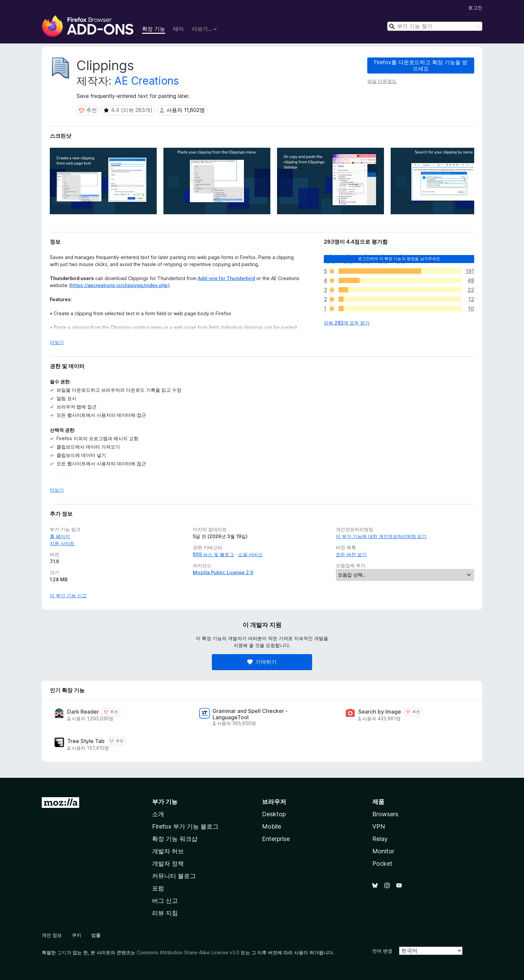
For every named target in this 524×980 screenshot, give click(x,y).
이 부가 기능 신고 (68, 595)
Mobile (272, 826)
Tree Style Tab (86, 741)
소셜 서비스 (250, 554)
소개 (158, 814)
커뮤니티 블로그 (174, 876)
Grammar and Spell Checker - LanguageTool (250, 714)
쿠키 (77, 935)
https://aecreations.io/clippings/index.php (119, 285)
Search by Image (380, 712)
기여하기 (262, 662)
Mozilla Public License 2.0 (223, 572)
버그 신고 (165, 901)
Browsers (385, 814)
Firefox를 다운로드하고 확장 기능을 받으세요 (421, 65)
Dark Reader (83, 712)
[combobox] (435, 26)
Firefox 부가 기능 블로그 (185, 826)
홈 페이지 (60, 536)
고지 (62, 952)
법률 (96, 935)
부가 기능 (165, 802)
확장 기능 (154, 29)
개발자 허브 (168, 851)
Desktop (274, 814)
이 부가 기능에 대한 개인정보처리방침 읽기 (381, 536)
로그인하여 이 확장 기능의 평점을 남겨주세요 (399, 259)
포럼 (158, 888)
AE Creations (147, 81)
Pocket (382, 864)
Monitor (383, 851)
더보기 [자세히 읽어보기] (57, 342)
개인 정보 (52, 935)
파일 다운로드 (382, 81)
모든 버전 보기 (351, 554)
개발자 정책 (168, 864)
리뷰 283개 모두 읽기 (347, 323)
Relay (380, 839)
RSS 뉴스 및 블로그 (213, 554)
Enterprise (276, 839)
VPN (379, 826)
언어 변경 (382, 951)
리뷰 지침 (165, 913)
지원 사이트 (62, 543)
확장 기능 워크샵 (175, 839)
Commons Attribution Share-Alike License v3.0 (188, 952)
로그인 (475, 8)
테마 (178, 29)
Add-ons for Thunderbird (226, 278)
